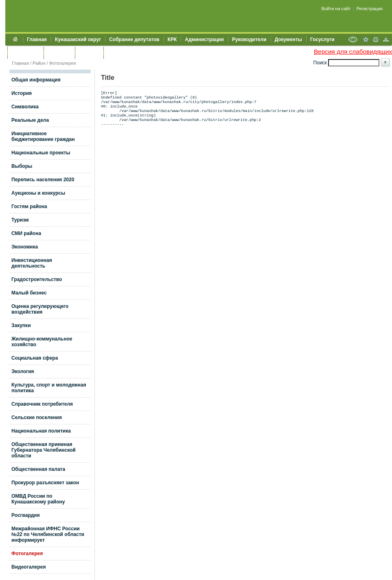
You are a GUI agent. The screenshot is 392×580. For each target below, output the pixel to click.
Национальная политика (41, 431)
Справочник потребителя (42, 404)
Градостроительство (37, 279)
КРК (172, 40)
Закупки (21, 325)
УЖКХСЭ (89, 53)
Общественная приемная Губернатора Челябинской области (44, 450)
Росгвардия (25, 515)
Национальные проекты (41, 153)
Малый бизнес (29, 293)
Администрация (204, 40)
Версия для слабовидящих (353, 52)
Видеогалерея (28, 567)
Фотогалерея (63, 63)
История (22, 93)
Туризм (20, 220)
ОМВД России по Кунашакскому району (38, 499)
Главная (37, 40)
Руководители (249, 40)
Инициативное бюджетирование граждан (43, 136)
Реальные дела (30, 120)
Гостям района (29, 207)
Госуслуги (322, 40)
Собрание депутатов (134, 40)
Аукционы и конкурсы (38, 193)
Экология (23, 371)
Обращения (25, 53)
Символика (25, 107)
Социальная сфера (35, 358)
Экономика (25, 247)
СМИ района (26, 233)
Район (39, 63)
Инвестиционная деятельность (32, 263)
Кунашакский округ (78, 40)
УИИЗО (116, 53)
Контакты (59, 53)
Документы (288, 40)
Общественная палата (38, 469)
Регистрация (370, 9)
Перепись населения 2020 (43, 180)
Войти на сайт (336, 9)
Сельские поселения (37, 417)
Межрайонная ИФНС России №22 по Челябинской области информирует (48, 534)
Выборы (22, 166)
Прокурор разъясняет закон (45, 483)
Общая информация (36, 80)
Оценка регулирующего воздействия (40, 309)
